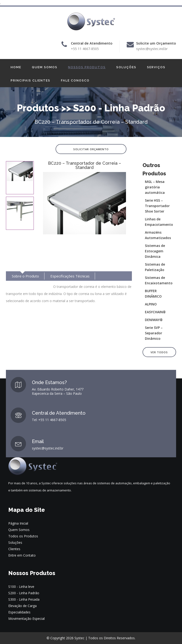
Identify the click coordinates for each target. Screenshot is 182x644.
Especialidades (19, 612)
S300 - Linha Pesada (24, 599)
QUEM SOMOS (45, 67)
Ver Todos (159, 352)
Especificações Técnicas (70, 276)
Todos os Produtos (23, 536)
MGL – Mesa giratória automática (155, 187)
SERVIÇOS (156, 67)
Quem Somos (19, 530)
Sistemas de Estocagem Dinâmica (155, 251)
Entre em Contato (22, 555)
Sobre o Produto (25, 276)
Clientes (14, 549)
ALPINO (151, 304)
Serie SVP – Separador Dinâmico (154, 333)
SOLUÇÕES (126, 67)
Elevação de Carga (22, 606)
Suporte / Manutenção (30, 286)
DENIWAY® (154, 320)
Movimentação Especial (26, 619)
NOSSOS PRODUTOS (87, 67)
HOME (16, 67)
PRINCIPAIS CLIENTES (30, 80)
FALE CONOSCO (75, 80)
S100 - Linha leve (21, 587)
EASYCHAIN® (155, 312)
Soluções (15, 542)
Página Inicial (18, 523)
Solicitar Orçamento (91, 149)
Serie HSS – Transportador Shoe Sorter (157, 206)
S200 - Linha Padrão (24, 593)
